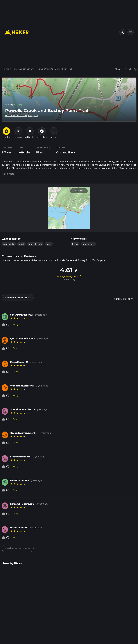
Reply (16, 324)
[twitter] (129, 69)
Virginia (5, 69)
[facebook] (124, 69)
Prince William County (23, 69)
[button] (8, 174)
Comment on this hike (18, 298)
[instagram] (134, 69)
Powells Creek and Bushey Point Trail (55, 69)
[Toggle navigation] (131, 32)
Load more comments (18, 548)
